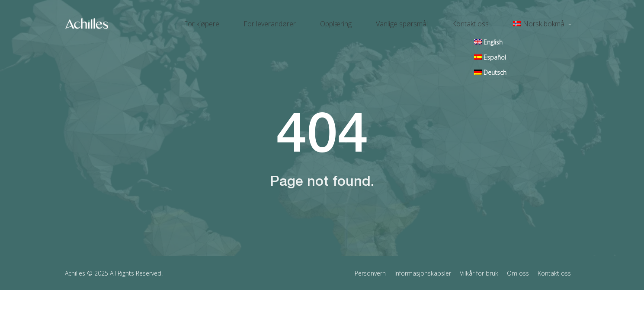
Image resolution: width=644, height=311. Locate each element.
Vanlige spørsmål (428, 20)
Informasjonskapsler (423, 265)
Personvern (370, 265)
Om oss (518, 265)
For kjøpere (259, 20)
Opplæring (372, 20)
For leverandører (316, 20)
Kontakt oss (486, 20)
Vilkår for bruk (479, 265)
